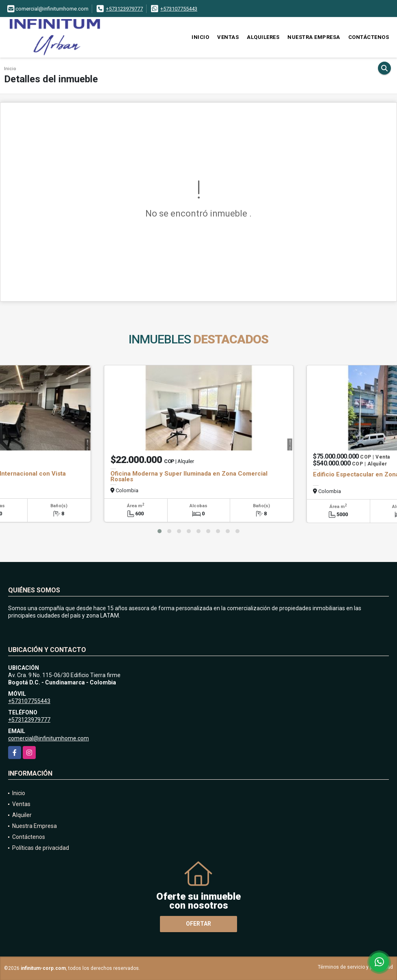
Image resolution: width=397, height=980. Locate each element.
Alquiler (22, 815)
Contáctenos (369, 37)
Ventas (228, 37)
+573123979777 (124, 9)
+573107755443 (179, 9)
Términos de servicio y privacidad (355, 967)
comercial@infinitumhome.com (49, 738)
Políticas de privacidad (41, 848)
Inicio (200, 37)
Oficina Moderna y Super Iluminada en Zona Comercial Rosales (189, 476)
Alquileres (263, 37)
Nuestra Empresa (314, 37)
